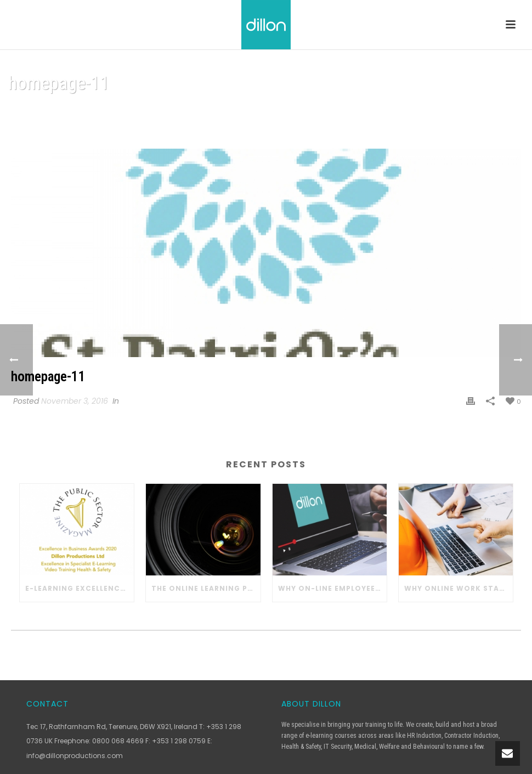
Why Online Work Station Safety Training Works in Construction (459, 588)
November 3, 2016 (75, 401)
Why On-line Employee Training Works (332, 588)
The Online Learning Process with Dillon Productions (206, 588)
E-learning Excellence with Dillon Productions (80, 588)
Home (449, 111)
